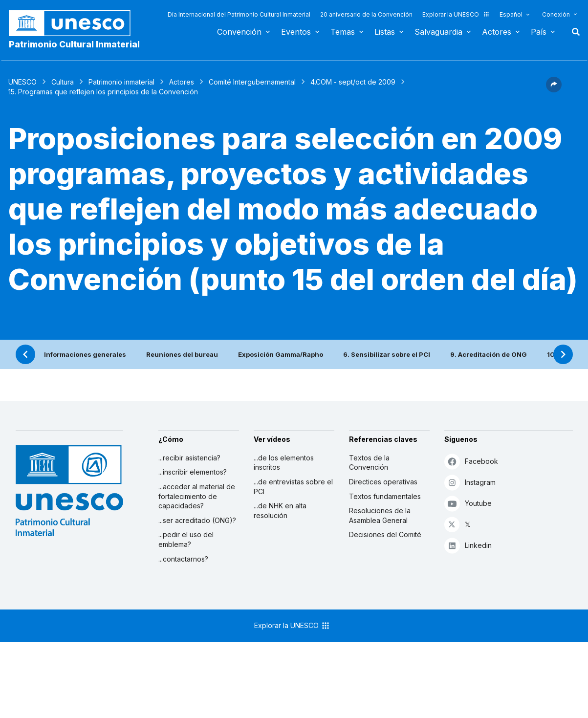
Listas (385, 32)
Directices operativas (383, 482)
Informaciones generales (85, 354)
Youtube (468, 503)
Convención (239, 32)
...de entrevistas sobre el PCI (293, 487)
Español (511, 14)
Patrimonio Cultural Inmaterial (74, 44)
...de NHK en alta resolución (280, 511)
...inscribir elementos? (193, 472)
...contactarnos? (183, 559)
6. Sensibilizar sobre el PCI (387, 354)
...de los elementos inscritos (284, 463)
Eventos (296, 32)
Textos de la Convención (369, 463)
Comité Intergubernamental (252, 82)
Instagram (470, 482)
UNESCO (22, 82)
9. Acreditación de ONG (489, 354)
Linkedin (468, 545)
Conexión (556, 14)
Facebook (471, 461)
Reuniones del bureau (182, 354)
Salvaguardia (438, 32)
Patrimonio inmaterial (121, 82)
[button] (554, 89)
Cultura (63, 82)
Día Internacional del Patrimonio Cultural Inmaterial (239, 14)
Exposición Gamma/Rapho (281, 354)
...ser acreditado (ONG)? (197, 520)
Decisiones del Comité (385, 534)
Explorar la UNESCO (456, 14)
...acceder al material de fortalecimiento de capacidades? (197, 496)
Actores (497, 32)
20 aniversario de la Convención (366, 14)
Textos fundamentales (385, 496)
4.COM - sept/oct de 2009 (353, 82)
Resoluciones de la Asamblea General (380, 515)
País (539, 32)
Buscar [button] (573, 32)
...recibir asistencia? (189, 458)
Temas (343, 32)
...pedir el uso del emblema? (186, 539)
